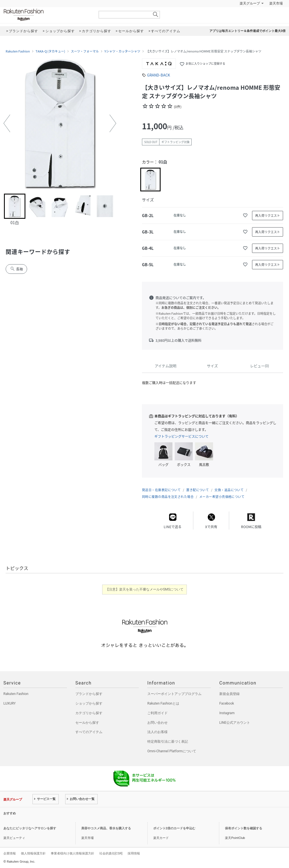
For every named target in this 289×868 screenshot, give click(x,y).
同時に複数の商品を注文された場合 (168, 497)
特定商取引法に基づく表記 (168, 742)
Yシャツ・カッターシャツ (122, 51)
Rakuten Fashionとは (163, 703)
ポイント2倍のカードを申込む (174, 828)
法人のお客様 (157, 732)
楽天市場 (276, 3)
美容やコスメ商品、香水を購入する (106, 828)
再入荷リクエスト (268, 216)
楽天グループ (250, 3)
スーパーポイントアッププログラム (174, 694)
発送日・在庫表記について (161, 490)
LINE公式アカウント (235, 723)
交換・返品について (229, 490)
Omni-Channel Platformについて (172, 751)
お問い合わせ (157, 723)
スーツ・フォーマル (85, 51)
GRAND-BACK (158, 75)
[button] (7, 123)
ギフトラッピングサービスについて (181, 436)
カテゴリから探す (89, 713)
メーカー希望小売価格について (222, 497)
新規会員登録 (229, 694)
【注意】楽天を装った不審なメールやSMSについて (145, 589)
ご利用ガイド (157, 713)
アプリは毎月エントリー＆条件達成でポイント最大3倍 (248, 31)
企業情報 (10, 853)
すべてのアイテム (89, 732)
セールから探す (87, 723)
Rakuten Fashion (47, 15)
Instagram (227, 713)
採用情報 (134, 853)
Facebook (227, 703)
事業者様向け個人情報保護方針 (73, 853)
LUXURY (10, 703)
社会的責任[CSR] (111, 853)
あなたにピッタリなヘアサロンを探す (30, 828)
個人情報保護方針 (33, 853)
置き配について (198, 490)
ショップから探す (89, 703)
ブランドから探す (89, 694)
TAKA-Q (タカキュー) (50, 51)
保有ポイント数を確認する (244, 828)
